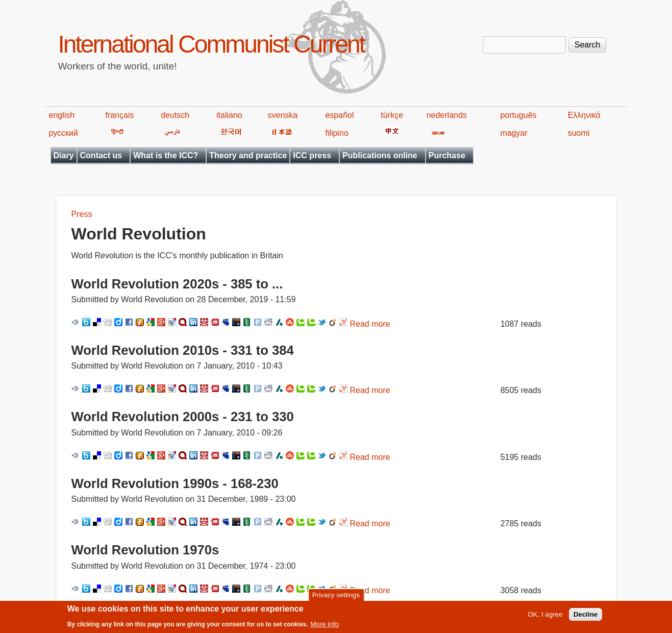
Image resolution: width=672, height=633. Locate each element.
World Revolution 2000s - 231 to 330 (183, 417)
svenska (283, 115)
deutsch (175, 115)
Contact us (101, 155)
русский (64, 133)
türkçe (392, 115)
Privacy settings (336, 598)
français (119, 115)
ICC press (312, 155)
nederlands (447, 115)
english (62, 115)
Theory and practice (248, 155)
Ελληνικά (584, 115)
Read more (370, 324)
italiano (229, 115)
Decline (586, 617)
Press (82, 214)
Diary (64, 155)
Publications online (380, 155)
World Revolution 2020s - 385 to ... (177, 284)
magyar (514, 133)
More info (325, 627)
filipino (337, 133)
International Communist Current (211, 44)
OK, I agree (545, 617)
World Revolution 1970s (145, 550)
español (339, 115)
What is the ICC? (166, 155)
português (518, 115)
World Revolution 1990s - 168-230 (175, 483)
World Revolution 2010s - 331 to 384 (183, 350)
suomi (579, 133)
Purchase (447, 155)
